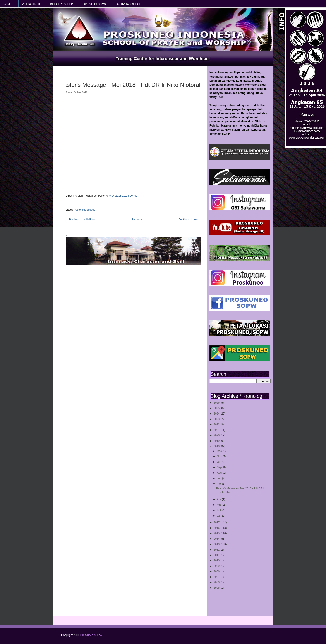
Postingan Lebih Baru (82, 220)
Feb (220, 510)
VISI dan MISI (31, 4)
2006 (217, 571)
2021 (217, 430)
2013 (217, 544)
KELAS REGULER (62, 4)
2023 (217, 419)
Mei (219, 484)
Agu (220, 473)
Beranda (137, 220)
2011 (217, 555)
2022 (217, 424)
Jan (219, 516)
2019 (217, 441)
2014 (217, 539)
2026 (217, 403)
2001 (217, 577)
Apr (219, 499)
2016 (217, 528)
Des (220, 451)
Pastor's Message (85, 210)
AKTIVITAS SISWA (95, 4)
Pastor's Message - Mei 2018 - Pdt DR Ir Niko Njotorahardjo (132, 85)
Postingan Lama (188, 220)
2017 (217, 522)
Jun (219, 478)
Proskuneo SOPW (91, 635)
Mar (220, 505)
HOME (7, 4)
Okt (219, 462)
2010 (217, 561)
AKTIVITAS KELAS (128, 4)
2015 (217, 533)
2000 (217, 582)
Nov (220, 456)
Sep (220, 467)
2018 (217, 446)
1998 (217, 588)
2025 (217, 408)
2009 (217, 566)
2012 (217, 550)
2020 (217, 435)
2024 (217, 414)
